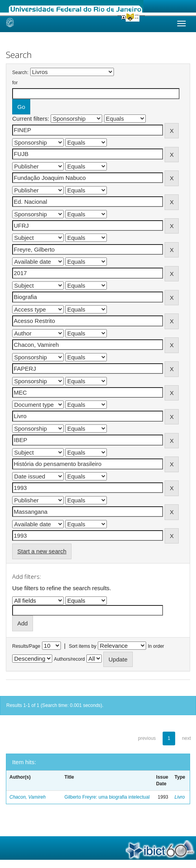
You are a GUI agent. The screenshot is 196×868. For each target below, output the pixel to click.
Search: (20, 72)
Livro (180, 797)
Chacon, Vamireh (27, 797)
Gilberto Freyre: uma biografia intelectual (107, 797)
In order (156, 646)
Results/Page (26, 646)
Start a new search (42, 551)
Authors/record (69, 659)
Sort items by (82, 646)
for (15, 83)
